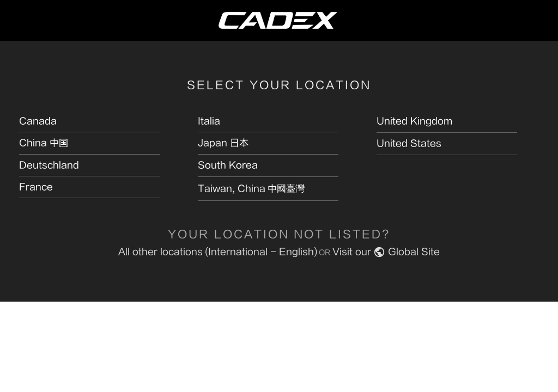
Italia (209, 121)
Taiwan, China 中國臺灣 (251, 189)
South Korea (228, 165)
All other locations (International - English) (218, 252)
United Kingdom (414, 121)
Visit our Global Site (386, 252)
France (36, 187)
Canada (38, 121)
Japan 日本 (223, 143)
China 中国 (44, 143)
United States (409, 143)
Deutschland (49, 165)
